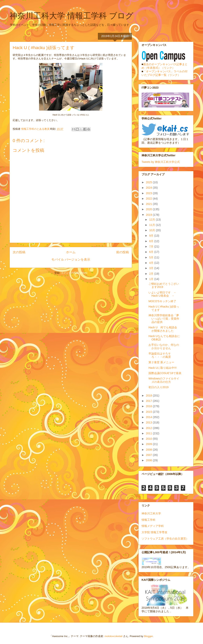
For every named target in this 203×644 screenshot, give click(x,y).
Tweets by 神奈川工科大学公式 (161, 162)
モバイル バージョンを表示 (71, 259)
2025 (149, 182)
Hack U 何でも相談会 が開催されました (164, 329)
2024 (149, 188)
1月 (152, 279)
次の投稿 (19, 252)
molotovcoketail (114, 636)
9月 (152, 236)
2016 (149, 406)
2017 (149, 401)
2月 (152, 274)
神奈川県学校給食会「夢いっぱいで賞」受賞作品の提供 (164, 319)
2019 (149, 215)
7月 (152, 247)
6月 (152, 252)
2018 (149, 396)
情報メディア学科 (153, 526)
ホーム (71, 252)
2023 (149, 193)
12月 (152, 220)
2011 (149, 433)
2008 (149, 450)
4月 (152, 263)
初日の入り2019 (158, 387)
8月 (152, 241)
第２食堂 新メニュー (161, 362)
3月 (152, 268)
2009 (149, 444)
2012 (149, 428)
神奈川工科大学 (151, 513)
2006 (149, 460)
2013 (149, 422)
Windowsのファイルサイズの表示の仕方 (164, 380)
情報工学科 (148, 520)
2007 (149, 455)
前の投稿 (123, 252)
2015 (149, 412)
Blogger (148, 636)
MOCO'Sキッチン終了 (162, 301)
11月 (152, 225)
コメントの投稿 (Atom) (74, 273)
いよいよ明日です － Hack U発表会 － (164, 294)
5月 (152, 257)
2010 (149, 439)
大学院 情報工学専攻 (154, 532)
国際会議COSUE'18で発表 (165, 373)
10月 (152, 230)
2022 (149, 199)
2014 (149, 417)
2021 (149, 204)
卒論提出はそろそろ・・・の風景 (160, 355)
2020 (149, 209)
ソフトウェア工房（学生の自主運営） (165, 539)
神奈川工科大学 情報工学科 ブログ (71, 16)
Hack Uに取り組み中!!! (163, 368)
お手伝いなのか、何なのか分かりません (164, 346)
